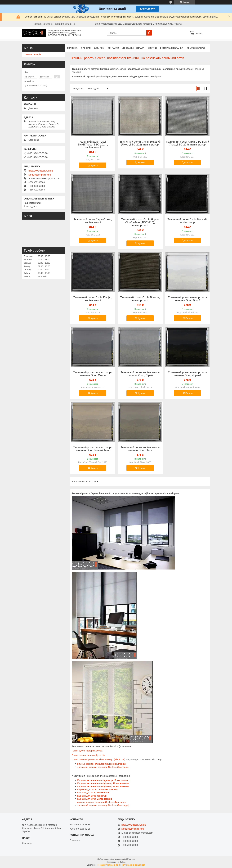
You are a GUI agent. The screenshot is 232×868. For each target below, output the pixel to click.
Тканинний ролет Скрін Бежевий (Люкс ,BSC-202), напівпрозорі (140, 143)
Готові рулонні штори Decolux (87, 751)
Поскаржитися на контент (108, 865)
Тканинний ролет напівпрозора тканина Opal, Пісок (140, 449)
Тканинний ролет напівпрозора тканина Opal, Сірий (140, 374)
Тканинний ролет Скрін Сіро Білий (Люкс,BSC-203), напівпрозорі (187, 143)
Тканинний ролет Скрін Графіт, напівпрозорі (93, 299)
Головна (72, 48)
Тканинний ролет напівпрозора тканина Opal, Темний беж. (93, 449)
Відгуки (152, 48)
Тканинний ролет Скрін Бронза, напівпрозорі (140, 299)
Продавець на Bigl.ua (116, 862)
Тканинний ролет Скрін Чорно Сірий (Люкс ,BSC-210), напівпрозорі (140, 222)
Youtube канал (196, 48)
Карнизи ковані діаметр (103, 783)
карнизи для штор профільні (92, 796)
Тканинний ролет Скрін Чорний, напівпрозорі (187, 221)
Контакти (113, 48)
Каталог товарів (33, 54)
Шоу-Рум (99, 48)
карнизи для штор (93, 793)
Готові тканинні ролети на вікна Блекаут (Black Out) (98, 759)
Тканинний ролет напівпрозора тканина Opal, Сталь (93, 374)
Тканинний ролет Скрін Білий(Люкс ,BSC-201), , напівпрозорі (93, 145)
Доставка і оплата (133, 48)
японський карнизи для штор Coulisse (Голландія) (103, 767)
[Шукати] (149, 33)
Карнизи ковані (103, 780)
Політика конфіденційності (133, 865)
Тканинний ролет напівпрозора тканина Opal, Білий (187, 299)
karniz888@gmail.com (40, 175)
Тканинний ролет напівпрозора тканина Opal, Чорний (187, 374)
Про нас (86, 48)
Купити (94, 165)
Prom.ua (131, 859)
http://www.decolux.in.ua (41, 171)
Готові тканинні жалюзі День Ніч (88, 755)
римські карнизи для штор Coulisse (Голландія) (102, 764)
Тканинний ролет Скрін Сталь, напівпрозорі (93, 221)
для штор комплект (98, 790)
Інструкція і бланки (172, 48)
